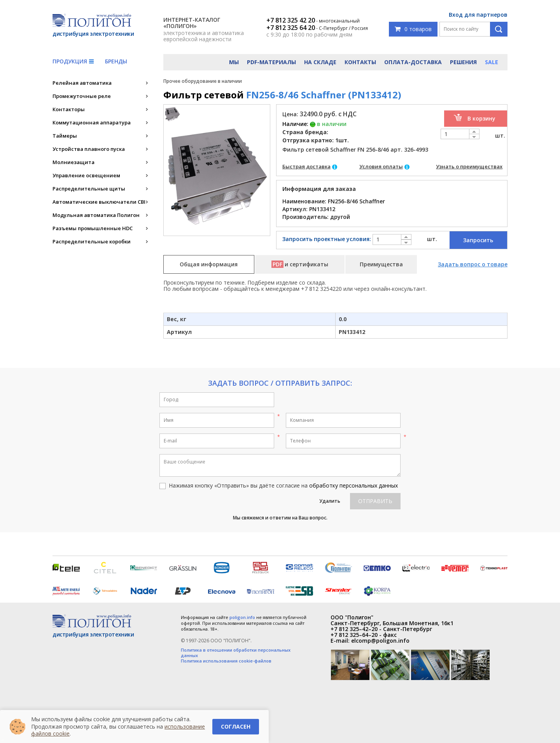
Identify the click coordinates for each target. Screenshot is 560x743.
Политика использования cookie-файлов (226, 661)
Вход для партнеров (478, 15)
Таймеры (65, 136)
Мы (234, 62)
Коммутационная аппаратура (92, 122)
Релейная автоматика (82, 83)
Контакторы (69, 109)
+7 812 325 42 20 (291, 20)
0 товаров (413, 29)
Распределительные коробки (92, 241)
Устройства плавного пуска (89, 149)
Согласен (236, 726)
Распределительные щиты (89, 189)
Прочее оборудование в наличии (203, 81)
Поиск (499, 29)
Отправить (375, 501)
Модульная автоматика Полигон (96, 215)
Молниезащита (73, 162)
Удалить (330, 501)
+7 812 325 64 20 (291, 28)
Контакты (360, 62)
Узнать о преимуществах (469, 166)
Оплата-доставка (413, 62)
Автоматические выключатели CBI (99, 202)
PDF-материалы (271, 62)
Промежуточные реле (82, 96)
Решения (463, 62)
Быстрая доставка (306, 166)
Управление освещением (86, 175)
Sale (492, 62)
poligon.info (242, 617)
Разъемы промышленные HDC (93, 228)
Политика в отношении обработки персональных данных (236, 653)
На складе (320, 62)
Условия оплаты (381, 166)
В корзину (481, 118)
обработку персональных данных (353, 485)
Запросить (478, 240)
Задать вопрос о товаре (473, 264)
